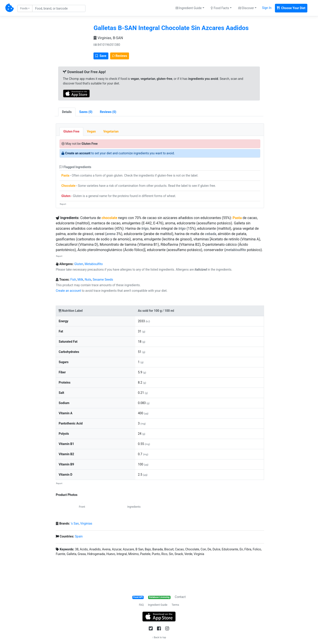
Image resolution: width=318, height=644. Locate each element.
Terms (175, 605)
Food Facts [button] (220, 8)
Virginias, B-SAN (108, 38)
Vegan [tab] (91, 131)
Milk (80, 280)
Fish (73, 280)
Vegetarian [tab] (111, 131)
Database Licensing (159, 597)
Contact (180, 597)
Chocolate (68, 186)
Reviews (120, 56)
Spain (79, 536)
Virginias (86, 523)
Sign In (267, 8)
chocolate (109, 218)
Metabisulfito (94, 264)
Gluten (66, 196)
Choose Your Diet (291, 8)
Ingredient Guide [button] (189, 8)
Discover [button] (246, 8)
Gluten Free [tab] (71, 131)
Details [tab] (67, 112)
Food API (138, 597)
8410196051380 (107, 45)
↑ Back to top (159, 637)
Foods (24, 8)
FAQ (141, 605)
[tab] (86, 112)
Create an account (78, 153)
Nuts (88, 280)
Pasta (65, 175)
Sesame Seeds (103, 280)
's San (75, 523)
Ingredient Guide (158, 605)
